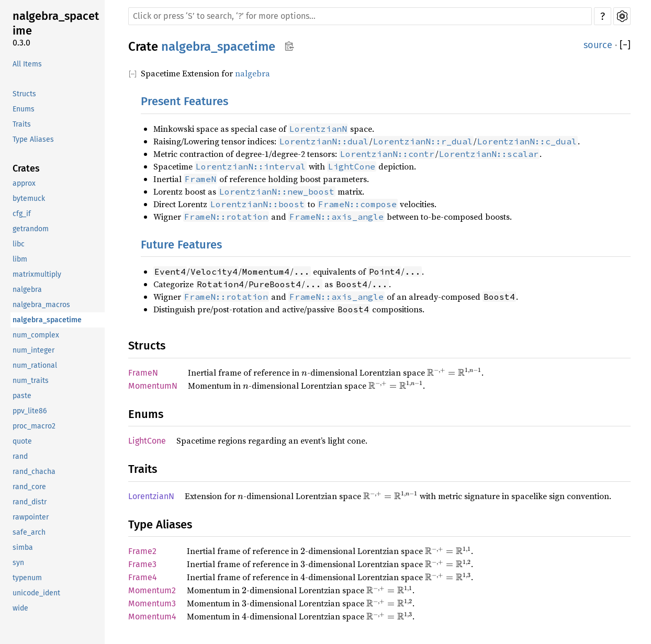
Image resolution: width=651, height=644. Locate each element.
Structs (24, 94)
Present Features (184, 101)
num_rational (35, 365)
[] (625, 45)
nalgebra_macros (41, 305)
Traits (22, 124)
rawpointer (31, 517)
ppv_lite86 (30, 411)
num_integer (33, 350)
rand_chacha (34, 472)
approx (24, 183)
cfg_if (22, 214)
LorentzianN (151, 496)
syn (18, 563)
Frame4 (143, 577)
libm (20, 259)
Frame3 (142, 564)
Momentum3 (152, 603)
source (598, 45)
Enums (24, 109)
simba (23, 547)
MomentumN (153, 386)
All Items (27, 64)
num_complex (36, 335)
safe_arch (29, 532)
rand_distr (30, 502)
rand (20, 456)
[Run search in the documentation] (360, 16)
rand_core (29, 487)
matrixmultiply (37, 274)
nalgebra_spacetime (56, 23)
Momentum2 (152, 590)
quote (22, 441)
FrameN (143, 373)
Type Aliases (33, 139)
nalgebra (27, 290)
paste (22, 396)
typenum (27, 578)
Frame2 (142, 551)
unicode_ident (36, 593)
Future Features (181, 245)
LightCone (147, 441)
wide (20, 608)
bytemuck (29, 199)
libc (19, 244)
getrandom (31, 229)
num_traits (31, 381)
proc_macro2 (34, 426)
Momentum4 (152, 617)
